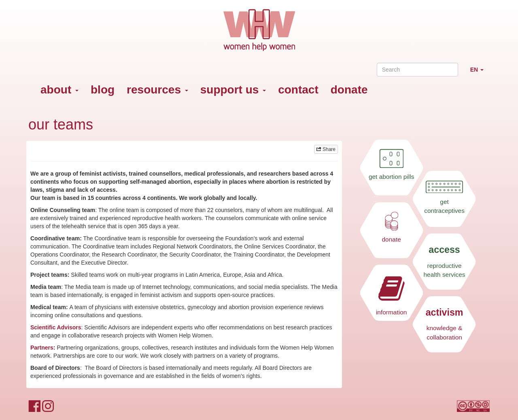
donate (349, 90)
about (59, 90)
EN (480, 73)
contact (298, 90)
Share (326, 149)
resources (157, 90)
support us (233, 90)
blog (103, 90)
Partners (42, 348)
